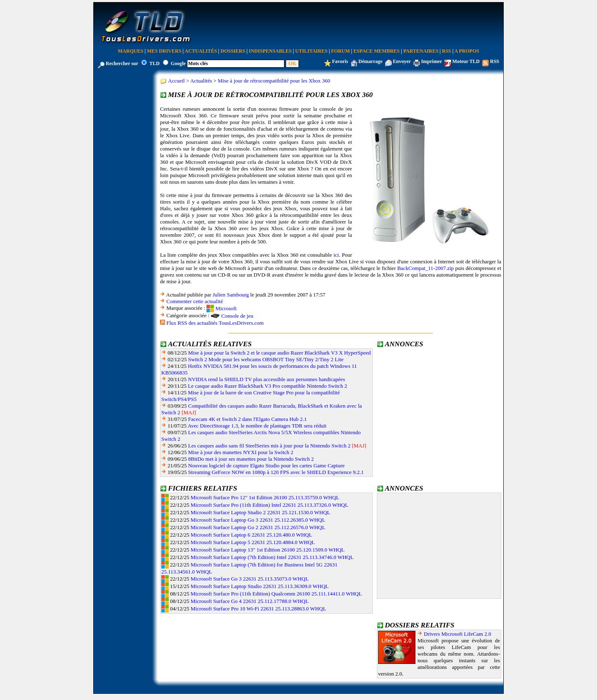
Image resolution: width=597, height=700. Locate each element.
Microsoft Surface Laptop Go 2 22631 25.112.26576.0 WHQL (258, 527)
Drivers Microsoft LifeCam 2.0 (457, 634)
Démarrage (371, 61)
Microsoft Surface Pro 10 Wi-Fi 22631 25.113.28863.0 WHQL (258, 609)
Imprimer (432, 61)
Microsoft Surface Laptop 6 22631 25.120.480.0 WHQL (251, 535)
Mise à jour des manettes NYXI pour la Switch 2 (241, 452)
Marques (130, 51)
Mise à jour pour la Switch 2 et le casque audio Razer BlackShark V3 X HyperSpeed (280, 353)
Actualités (201, 51)
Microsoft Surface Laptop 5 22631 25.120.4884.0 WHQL (253, 542)
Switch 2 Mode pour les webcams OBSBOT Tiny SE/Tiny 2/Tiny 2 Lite (266, 359)
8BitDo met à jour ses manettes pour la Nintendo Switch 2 (251, 459)
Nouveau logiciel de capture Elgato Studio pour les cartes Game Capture (267, 465)
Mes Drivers (164, 51)
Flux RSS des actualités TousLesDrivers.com (215, 323)
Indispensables (270, 51)
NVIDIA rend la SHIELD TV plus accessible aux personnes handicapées (266, 379)
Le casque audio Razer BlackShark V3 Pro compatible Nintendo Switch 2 (267, 386)
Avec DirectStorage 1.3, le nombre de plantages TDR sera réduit (257, 426)
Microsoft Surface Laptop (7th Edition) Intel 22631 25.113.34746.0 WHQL (272, 557)
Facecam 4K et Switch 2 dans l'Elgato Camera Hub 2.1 (248, 419)
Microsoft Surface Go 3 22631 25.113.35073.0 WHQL (250, 579)
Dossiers (233, 51)
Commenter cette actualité (194, 301)
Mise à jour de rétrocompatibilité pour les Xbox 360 (274, 81)
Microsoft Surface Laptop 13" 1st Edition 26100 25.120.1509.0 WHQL (268, 550)
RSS (447, 51)
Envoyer (402, 61)
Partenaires (421, 51)
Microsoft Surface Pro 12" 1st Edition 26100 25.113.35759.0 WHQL (265, 497)
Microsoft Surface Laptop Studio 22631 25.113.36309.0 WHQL (260, 586)
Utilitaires (311, 51)
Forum (341, 51)
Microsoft (226, 308)
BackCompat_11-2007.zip (425, 268)
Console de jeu (237, 316)
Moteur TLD (466, 61)
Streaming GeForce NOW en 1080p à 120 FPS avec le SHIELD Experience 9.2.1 (276, 472)
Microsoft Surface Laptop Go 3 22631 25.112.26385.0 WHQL (258, 520)
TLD (154, 63)
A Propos (467, 51)
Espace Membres (377, 51)
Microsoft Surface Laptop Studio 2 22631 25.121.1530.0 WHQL (261, 512)
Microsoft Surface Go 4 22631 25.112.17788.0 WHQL (250, 601)
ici (336, 255)
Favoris (340, 61)
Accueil (176, 81)
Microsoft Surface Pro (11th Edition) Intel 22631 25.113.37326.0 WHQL (269, 505)
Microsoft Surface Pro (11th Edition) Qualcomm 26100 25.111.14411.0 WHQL (276, 594)
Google (178, 63)
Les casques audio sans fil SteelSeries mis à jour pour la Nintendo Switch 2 (269, 446)
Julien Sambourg (231, 295)
